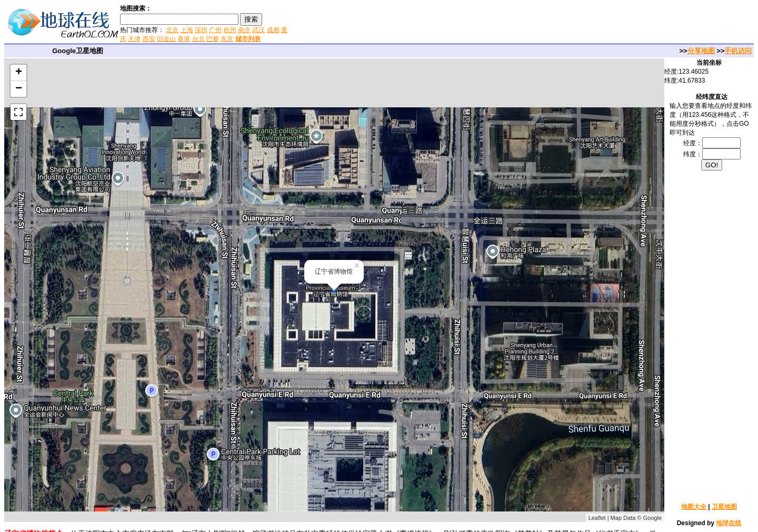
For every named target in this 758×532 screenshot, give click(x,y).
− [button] (19, 89)
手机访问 (738, 51)
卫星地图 (724, 507)
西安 (149, 39)
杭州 (230, 30)
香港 (184, 39)
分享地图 (701, 51)
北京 (172, 30)
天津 (134, 39)
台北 (198, 39)
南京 (244, 30)
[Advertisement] (415, 23)
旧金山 (166, 39)
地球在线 (729, 523)
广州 (215, 30)
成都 (273, 30)
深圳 (201, 30)
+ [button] (19, 73)
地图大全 (694, 507)
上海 (187, 30)
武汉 (258, 30)
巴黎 (213, 39)
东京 (227, 39)
